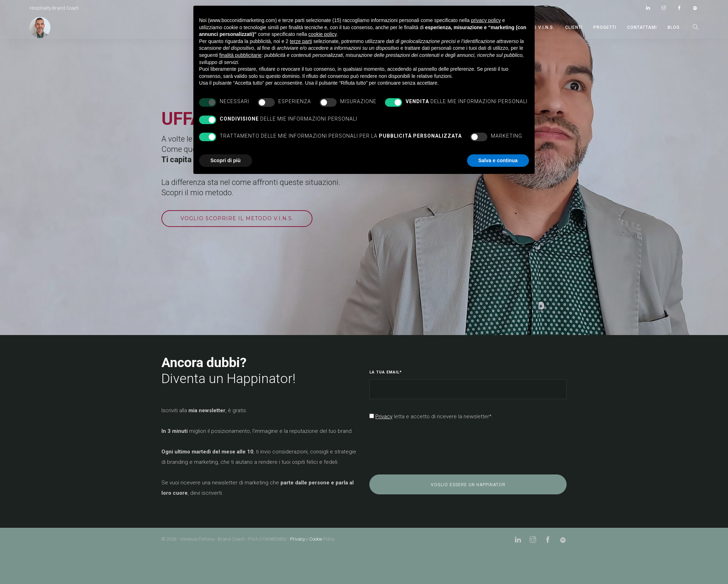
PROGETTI (605, 27)
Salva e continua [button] (498, 160)
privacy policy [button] (486, 20)
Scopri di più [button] (226, 160)
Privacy (298, 539)
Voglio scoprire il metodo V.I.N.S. (237, 218)
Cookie (316, 539)
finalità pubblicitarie (240, 55)
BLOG (674, 27)
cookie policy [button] (322, 34)
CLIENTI (574, 27)
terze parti (301, 41)
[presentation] (423, 448)
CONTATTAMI (642, 27)
